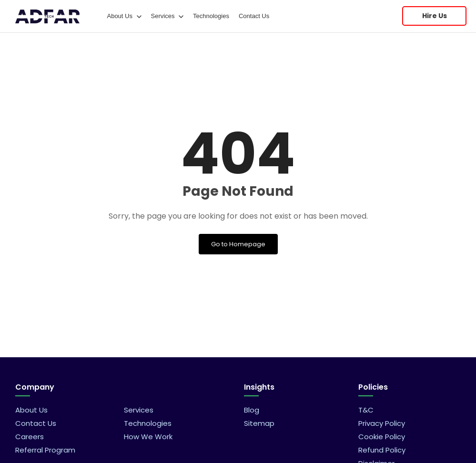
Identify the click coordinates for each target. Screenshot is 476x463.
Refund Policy (382, 450)
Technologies (211, 16)
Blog (252, 410)
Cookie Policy (382, 437)
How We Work (148, 437)
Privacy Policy (382, 423)
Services (167, 16)
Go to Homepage (238, 244)
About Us (124, 16)
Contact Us (254, 16)
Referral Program (45, 450)
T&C (366, 410)
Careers (30, 437)
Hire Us (435, 16)
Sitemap (259, 423)
